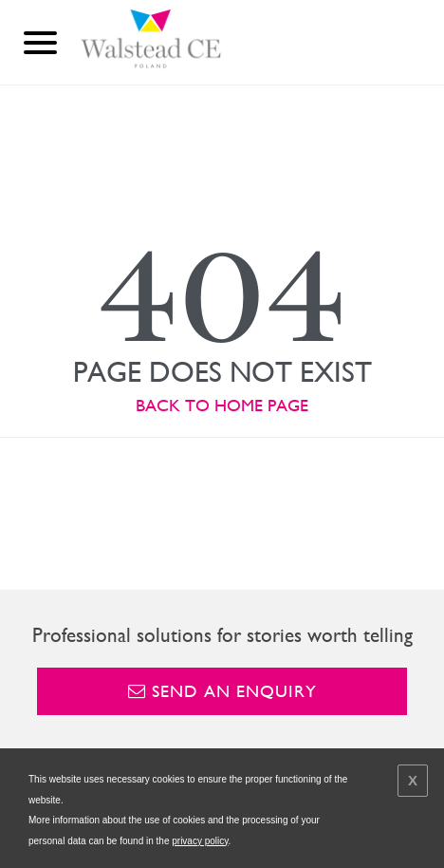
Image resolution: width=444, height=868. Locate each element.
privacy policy (200, 841)
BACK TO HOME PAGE (222, 405)
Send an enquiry (222, 691)
